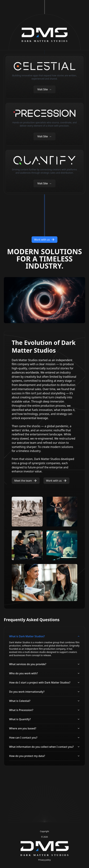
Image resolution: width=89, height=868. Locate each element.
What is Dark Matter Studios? (44, 636)
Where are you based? (44, 728)
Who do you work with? (44, 673)
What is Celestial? (44, 701)
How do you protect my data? (44, 756)
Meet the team (26, 481)
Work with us (45, 240)
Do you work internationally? (44, 692)
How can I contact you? (44, 738)
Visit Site (44, 89)
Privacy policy (45, 860)
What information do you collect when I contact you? (44, 747)
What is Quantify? (44, 719)
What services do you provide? (44, 664)
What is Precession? (44, 710)
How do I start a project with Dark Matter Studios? (44, 683)
